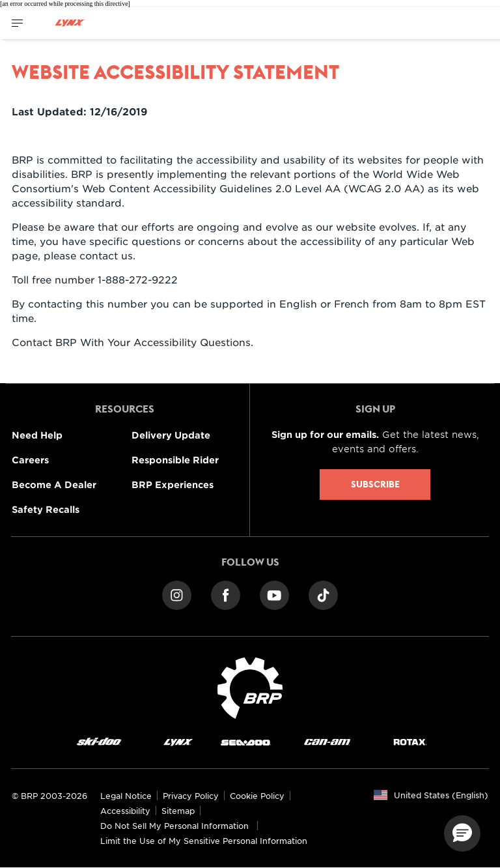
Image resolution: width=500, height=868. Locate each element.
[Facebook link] (226, 594)
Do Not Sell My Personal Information (174, 826)
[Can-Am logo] (327, 741)
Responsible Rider (175, 460)
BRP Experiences (173, 485)
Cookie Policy (257, 796)
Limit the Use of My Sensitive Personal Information (204, 841)
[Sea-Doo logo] (245, 741)
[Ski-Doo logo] (99, 741)
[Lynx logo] (70, 23)
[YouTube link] (274, 594)
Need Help (37, 435)
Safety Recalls (46, 509)
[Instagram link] (177, 594)
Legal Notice (126, 796)
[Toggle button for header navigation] (18, 23)
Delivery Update (171, 435)
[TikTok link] (323, 594)
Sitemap (178, 811)
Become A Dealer (54, 485)
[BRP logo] (250, 687)
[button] (462, 833)
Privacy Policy (191, 796)
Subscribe (375, 484)
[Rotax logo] (410, 741)
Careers (30, 460)
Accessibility (125, 811)
